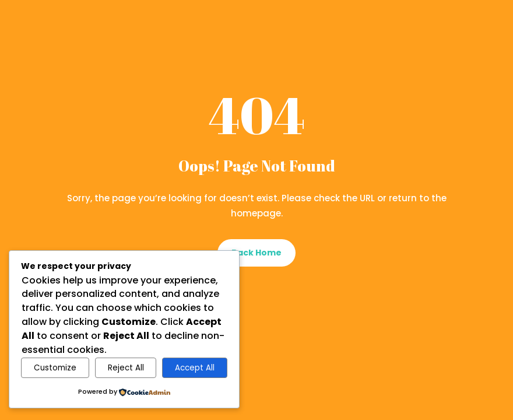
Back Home (256, 253)
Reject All (126, 368)
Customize (55, 368)
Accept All (195, 368)
